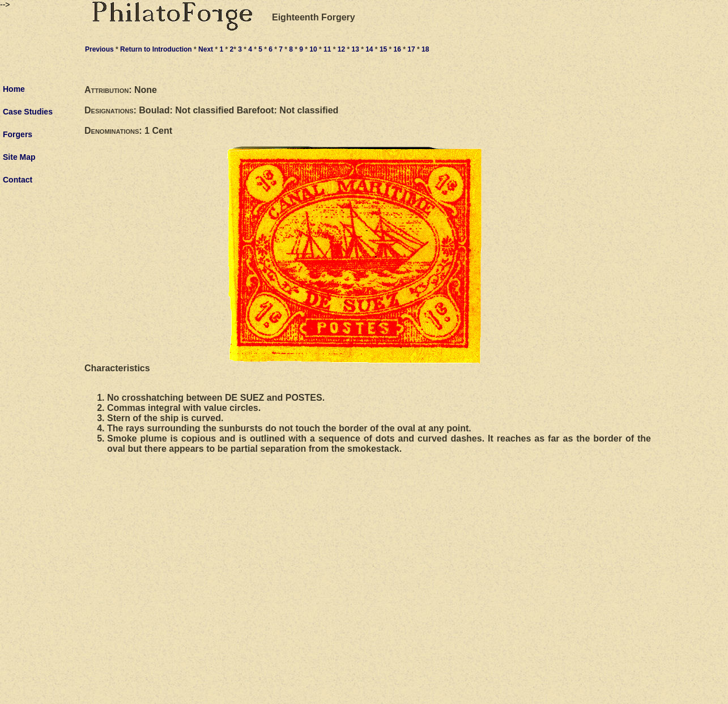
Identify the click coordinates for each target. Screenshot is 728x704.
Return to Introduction (156, 49)
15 (383, 49)
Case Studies (28, 112)
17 (411, 49)
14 (369, 49)
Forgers (18, 134)
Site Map (19, 157)
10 (313, 49)
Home (14, 89)
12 (341, 49)
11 (327, 49)
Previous (99, 49)
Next (206, 49)
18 (425, 49)
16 (397, 49)
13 (355, 49)
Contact (18, 180)
